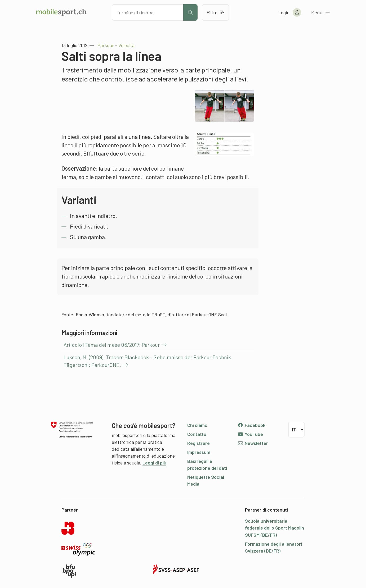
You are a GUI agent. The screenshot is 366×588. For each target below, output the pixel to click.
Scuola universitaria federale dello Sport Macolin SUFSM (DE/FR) (274, 528)
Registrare (198, 443)
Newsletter (253, 443)
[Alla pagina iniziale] (61, 12)
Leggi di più (154, 463)
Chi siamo (197, 425)
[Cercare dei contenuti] (148, 12)
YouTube (250, 434)
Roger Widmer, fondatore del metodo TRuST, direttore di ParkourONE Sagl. (152, 314)
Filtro (215, 12)
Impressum (199, 452)
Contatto (197, 434)
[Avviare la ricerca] (190, 12)
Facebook (251, 425)
